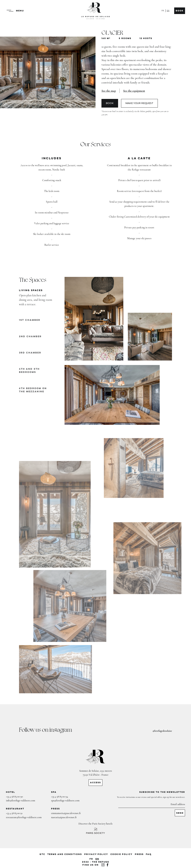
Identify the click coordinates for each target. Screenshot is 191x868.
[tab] (36, 298)
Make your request (139, 103)
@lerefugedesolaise (162, 731)
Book (180, 11)
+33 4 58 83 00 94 (60, 797)
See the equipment (134, 91)
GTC (42, 854)
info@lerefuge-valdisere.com (21, 801)
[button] (11, 11)
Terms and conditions (65, 854)
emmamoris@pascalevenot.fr (66, 813)
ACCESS (95, 782)
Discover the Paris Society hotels (95, 824)
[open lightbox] (109, 91)
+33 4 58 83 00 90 (14, 797)
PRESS (139, 854)
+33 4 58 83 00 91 (14, 813)
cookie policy (121, 854)
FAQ (149, 854)
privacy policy (96, 854)
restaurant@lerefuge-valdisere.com (24, 817)
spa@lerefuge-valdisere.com (65, 801)
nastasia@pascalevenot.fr (64, 817)
